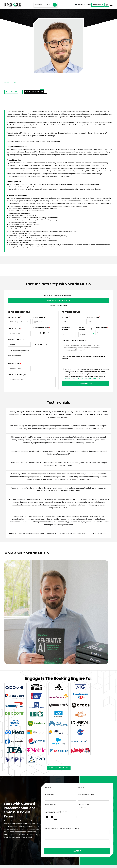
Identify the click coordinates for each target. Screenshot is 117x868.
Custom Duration (40, 345)
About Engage (66, 850)
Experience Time (14, 329)
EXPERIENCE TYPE (14, 318)
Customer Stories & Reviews (71, 841)
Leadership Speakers (90, 831)
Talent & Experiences (47, 822)
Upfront (65, 318)
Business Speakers (89, 822)
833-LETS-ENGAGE (14, 830)
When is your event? (51, 738)
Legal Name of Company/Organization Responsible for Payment (86, 358)
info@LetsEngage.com (15, 827)
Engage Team (66, 853)
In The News (65, 844)
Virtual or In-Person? (84, 738)
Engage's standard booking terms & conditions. (82, 379)
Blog (62, 847)
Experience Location (41, 328)
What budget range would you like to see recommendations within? (57, 746)
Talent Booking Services (69, 822)
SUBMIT (60, 783)
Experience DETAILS (16, 375)
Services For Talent (68, 825)
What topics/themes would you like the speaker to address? (62, 762)
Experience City (14, 365)
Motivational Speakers (90, 828)
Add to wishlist (16, 92)
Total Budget (101, 329)
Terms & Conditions (22, 865)
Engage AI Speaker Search (49, 825)
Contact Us (43, 828)
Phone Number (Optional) (86, 728)
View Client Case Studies (59, 700)
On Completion (93, 318)
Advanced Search (83, 5)
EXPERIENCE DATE (39, 318)
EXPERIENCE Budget (69, 329)
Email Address (49, 728)
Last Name (81, 721)
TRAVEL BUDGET (85, 329)
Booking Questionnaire (47, 837)
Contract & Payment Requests (74, 341)
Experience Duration (16, 340)
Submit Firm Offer (85, 384)
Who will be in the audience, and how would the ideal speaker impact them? (66, 772)
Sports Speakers (88, 825)
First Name (48, 721)
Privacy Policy (8, 865)
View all (85, 834)
